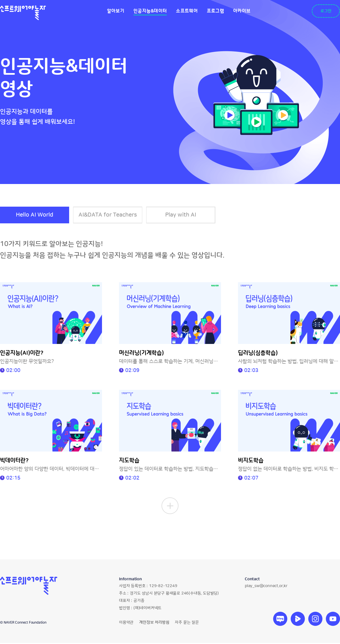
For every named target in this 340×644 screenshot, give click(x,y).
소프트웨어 (187, 11)
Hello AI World (35, 215)
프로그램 (215, 11)
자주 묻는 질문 (187, 624)
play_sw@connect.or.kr (266, 587)
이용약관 (126, 624)
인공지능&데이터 (150, 11)
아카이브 (242, 11)
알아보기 (116, 11)
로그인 (326, 11)
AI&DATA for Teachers (109, 215)
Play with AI (183, 215)
